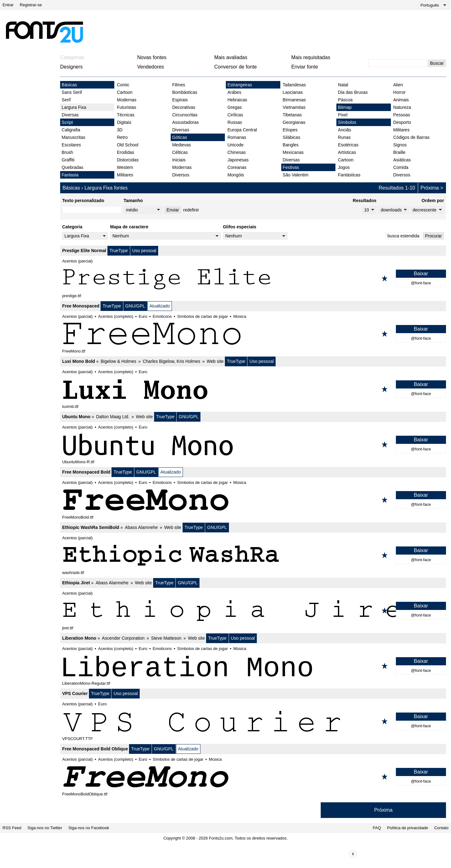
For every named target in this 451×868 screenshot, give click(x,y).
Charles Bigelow (158, 361)
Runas (344, 137)
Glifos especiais (240, 227)
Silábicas (292, 137)
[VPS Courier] (253, 721)
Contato (441, 828)
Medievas (182, 145)
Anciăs (345, 130)
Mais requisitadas (311, 57)
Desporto (402, 122)
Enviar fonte (305, 67)
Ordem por (433, 201)
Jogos (344, 167)
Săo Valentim (296, 175)
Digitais (124, 122)
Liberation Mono (79, 638)
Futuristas (126, 107)
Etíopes (290, 130)
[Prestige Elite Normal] (253, 278)
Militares (125, 175)
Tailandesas (294, 85)
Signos (400, 145)
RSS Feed (12, 828)
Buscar (437, 63)
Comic (123, 85)
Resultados (364, 201)
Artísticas (347, 152)
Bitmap (345, 107)
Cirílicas (235, 115)
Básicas (69, 85)
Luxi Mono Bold (78, 361)
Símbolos (347, 122)
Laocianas (293, 92)
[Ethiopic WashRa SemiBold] (253, 555)
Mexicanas (293, 152)
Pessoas (402, 115)
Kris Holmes (188, 361)
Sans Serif (72, 92)
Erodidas (125, 152)
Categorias (72, 57)
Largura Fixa (74, 107)
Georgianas (294, 122)
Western (125, 167)
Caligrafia (71, 130)
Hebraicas (237, 100)
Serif (66, 100)
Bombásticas (185, 92)
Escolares (71, 145)
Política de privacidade (408, 828)
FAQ (377, 828)
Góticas (180, 137)
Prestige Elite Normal (84, 251)
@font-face (421, 283)
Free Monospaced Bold (86, 472)
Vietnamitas (294, 107)
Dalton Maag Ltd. (113, 417)
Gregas (235, 107)
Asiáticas (402, 160)
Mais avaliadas (231, 57)
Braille (399, 152)
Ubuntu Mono (76, 417)
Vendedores (150, 67)
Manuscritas (73, 137)
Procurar (433, 236)
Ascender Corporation (123, 638)
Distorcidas (128, 160)
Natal (343, 85)
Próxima (430, 188)
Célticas (180, 152)
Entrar (8, 5)
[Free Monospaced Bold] (253, 500)
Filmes (179, 85)
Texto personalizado (83, 201)
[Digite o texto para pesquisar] (398, 63)
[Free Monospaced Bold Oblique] (253, 777)
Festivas (291, 167)
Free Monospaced (81, 306)
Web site (215, 361)
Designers (71, 67)
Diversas (70, 115)
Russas (235, 122)
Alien (398, 85)
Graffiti (68, 160)
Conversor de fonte (236, 67)
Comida (401, 167)
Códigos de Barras (412, 137)
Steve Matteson (166, 638)
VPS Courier (75, 693)
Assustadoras (186, 122)
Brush (67, 152)
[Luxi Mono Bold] (253, 389)
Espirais (180, 100)
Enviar (173, 210)
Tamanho (133, 201)
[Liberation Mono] (253, 666)
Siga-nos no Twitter (45, 828)
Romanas (237, 137)
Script (67, 122)
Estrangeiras (240, 85)
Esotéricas (348, 145)
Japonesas (238, 160)
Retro (122, 137)
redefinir (191, 210)
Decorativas (184, 107)
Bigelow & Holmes (118, 361)
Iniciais (179, 160)
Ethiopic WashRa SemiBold (91, 527)
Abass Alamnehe (141, 527)
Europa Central (242, 130)
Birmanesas (294, 100)
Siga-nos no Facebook (89, 828)
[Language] (433, 5)
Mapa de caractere (129, 227)
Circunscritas (185, 115)
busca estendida (403, 236)
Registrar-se (31, 5)
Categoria (72, 227)
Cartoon (125, 92)
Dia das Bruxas (353, 92)
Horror (400, 92)
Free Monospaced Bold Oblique (95, 749)
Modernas (127, 100)
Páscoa (345, 100)
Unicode (235, 145)
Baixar (421, 274)
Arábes (234, 92)
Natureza (402, 107)
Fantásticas (349, 175)
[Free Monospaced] (253, 334)
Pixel (343, 115)
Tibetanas (292, 115)
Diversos (181, 175)
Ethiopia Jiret (76, 583)
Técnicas (126, 115)
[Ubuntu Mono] (253, 444)
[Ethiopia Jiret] (253, 611)
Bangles (291, 145)
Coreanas (237, 167)
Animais (401, 100)
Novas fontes (152, 57)
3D (120, 130)
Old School (127, 145)
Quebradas (73, 167)
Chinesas (236, 152)
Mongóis (236, 175)
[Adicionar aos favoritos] (385, 278)
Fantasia (70, 175)
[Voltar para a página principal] (44, 32)
